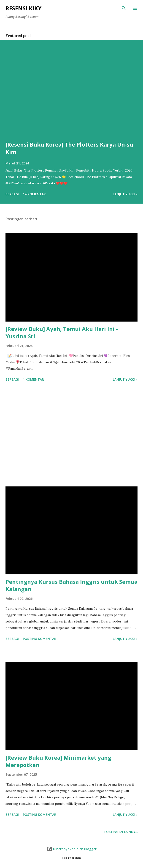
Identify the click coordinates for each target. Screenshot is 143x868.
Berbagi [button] (12, 194)
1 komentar (33, 379)
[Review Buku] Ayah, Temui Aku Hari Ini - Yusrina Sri (62, 332)
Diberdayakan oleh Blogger (72, 849)
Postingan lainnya (121, 832)
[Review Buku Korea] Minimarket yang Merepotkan (58, 761)
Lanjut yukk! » (125, 194)
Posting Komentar (40, 639)
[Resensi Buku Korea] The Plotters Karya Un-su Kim (69, 148)
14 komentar (34, 194)
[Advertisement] (71, 435)
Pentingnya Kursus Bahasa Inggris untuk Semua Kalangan (71, 585)
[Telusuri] (124, 8)
